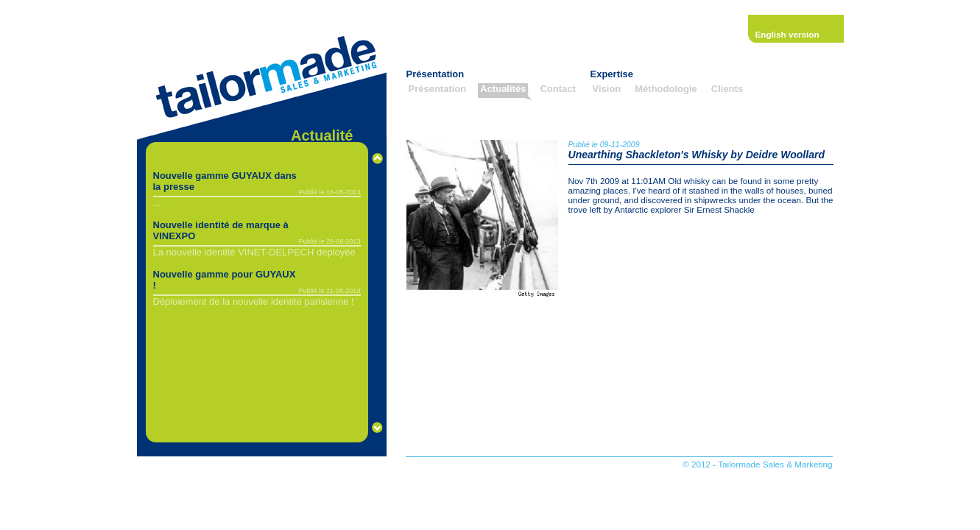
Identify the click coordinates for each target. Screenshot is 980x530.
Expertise (612, 74)
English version (787, 34)
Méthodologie (666, 89)
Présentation (436, 74)
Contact (557, 89)
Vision (607, 89)
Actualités (503, 89)
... (157, 203)
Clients (727, 89)
